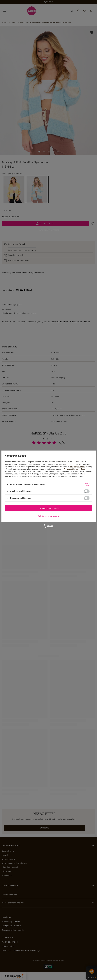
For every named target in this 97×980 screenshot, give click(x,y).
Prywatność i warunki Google (75, 469)
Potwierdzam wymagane (48, 516)
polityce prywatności (77, 467)
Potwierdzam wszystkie (49, 508)
